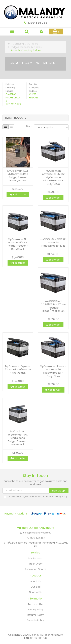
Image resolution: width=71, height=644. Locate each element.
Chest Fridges (34, 96)
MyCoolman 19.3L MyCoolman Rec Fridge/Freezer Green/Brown (18, 176)
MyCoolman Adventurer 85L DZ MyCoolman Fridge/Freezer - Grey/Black (53, 177)
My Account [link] (35, 558)
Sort (29, 126)
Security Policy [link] (36, 620)
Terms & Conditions (40, 496)
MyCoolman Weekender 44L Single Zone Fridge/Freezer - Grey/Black (18, 438)
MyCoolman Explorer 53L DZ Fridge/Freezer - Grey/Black (18, 369)
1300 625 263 (38, 23)
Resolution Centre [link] (36, 569)
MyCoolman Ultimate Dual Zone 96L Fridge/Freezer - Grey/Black (53, 371)
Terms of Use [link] (36, 604)
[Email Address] (26, 491)
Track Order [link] (36, 564)
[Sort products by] (51, 127)
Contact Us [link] (36, 592)
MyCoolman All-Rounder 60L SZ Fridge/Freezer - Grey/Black (18, 244)
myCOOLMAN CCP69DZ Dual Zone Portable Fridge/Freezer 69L (53, 306)
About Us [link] (35, 581)
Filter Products (16, 118)
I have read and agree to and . (36, 497)
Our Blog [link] (36, 587)
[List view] (11, 127)
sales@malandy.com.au (37, 533)
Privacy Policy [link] (35, 610)
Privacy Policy (61, 496)
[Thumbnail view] (6, 127)
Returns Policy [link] (36, 615)
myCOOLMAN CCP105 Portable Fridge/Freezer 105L (53, 242)
